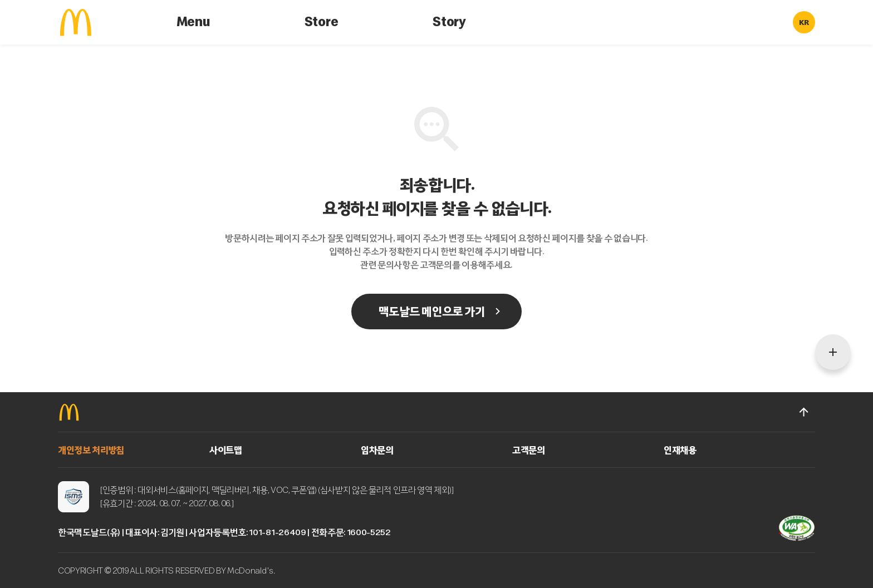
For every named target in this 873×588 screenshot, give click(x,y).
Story (449, 22)
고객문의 (529, 450)
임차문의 (377, 450)
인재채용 (680, 450)
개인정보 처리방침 (91, 450)
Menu (193, 22)
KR (804, 23)
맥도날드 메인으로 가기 (431, 312)
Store (321, 22)
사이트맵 (226, 450)
